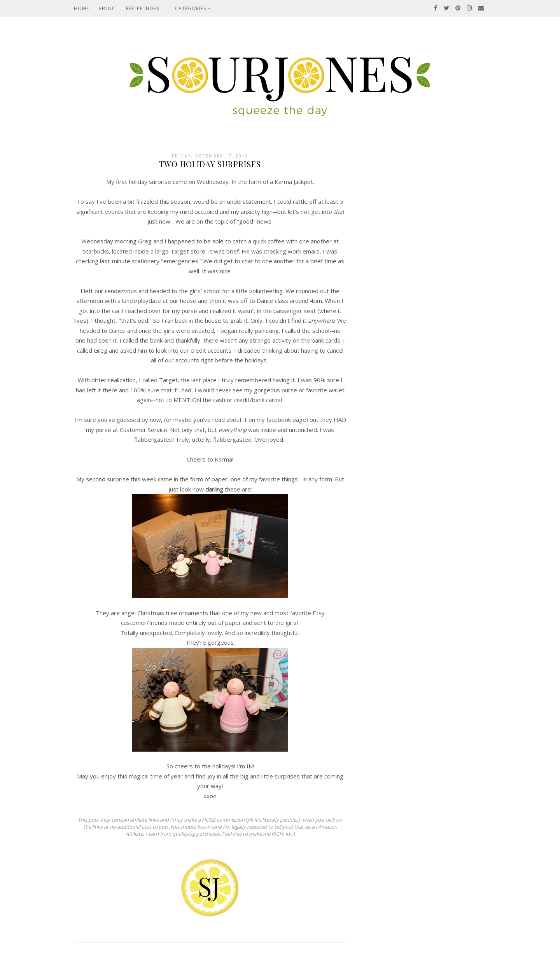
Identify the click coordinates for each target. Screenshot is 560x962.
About (108, 8)
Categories (193, 8)
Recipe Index (143, 8)
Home (81, 8)
